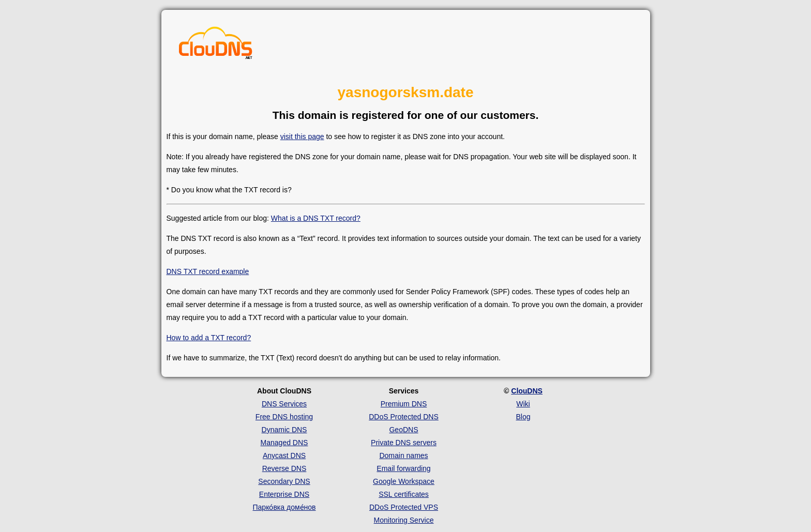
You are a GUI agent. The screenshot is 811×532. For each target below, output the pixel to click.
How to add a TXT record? (209, 338)
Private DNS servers (404, 443)
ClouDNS (527, 391)
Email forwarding (403, 468)
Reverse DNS (284, 468)
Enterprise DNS (284, 494)
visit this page (302, 136)
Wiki (523, 404)
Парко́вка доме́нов (284, 507)
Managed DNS (284, 443)
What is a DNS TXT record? (316, 218)
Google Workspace (404, 481)
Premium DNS (404, 404)
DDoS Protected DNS (404, 417)
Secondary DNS (284, 481)
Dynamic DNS (284, 430)
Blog (523, 417)
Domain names (403, 455)
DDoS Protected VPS (404, 507)
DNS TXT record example (208, 271)
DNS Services (284, 404)
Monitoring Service (404, 520)
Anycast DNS (284, 455)
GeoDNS (403, 430)
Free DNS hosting (284, 417)
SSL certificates (404, 494)
